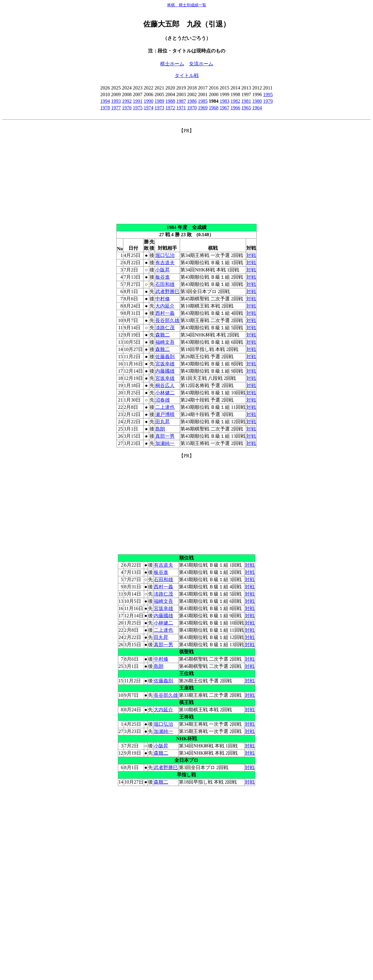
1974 (149, 108)
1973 (160, 108)
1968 (214, 108)
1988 (170, 101)
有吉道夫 (165, 263)
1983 (225, 101)
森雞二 (163, 335)
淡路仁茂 (165, 328)
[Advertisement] (187, 176)
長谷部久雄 (167, 320)
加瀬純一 (165, 443)
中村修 (163, 299)
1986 (192, 101)
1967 (225, 108)
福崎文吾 (165, 342)
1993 (116, 101)
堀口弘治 (165, 255)
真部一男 (165, 436)
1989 (160, 101)
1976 (127, 108)
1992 (127, 101)
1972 (170, 108)
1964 (257, 108)
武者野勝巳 (167, 291)
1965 (246, 108)
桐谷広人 (165, 385)
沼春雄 (163, 400)
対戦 (251, 255)
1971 (181, 108)
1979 (268, 101)
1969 (203, 108)
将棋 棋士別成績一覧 (187, 5)
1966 (235, 108)
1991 (138, 101)
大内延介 (165, 306)
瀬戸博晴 (165, 414)
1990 (149, 101)
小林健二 (165, 393)
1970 (192, 108)
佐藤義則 (165, 357)
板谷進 (163, 277)
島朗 (160, 429)
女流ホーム (201, 64)
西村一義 (165, 313)
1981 (246, 101)
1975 (138, 108)
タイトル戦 (187, 75)
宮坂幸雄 (165, 364)
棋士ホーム (172, 64)
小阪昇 (163, 270)
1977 (116, 108)
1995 (268, 94)
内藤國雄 (165, 371)
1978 (105, 108)
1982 (235, 101)
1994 (105, 101)
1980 (257, 101)
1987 (181, 101)
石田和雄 (165, 284)
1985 (203, 101)
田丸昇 (163, 422)
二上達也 (165, 407)
